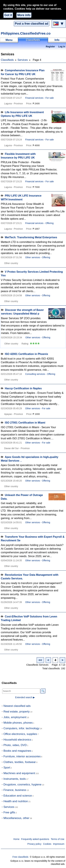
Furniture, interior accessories (22, 756)
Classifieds (7, 60)
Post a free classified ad (31, 24)
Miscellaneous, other (16, 818)
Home (16, 839)
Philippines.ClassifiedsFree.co (26, 33)
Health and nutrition (16, 801)
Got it (8, 15)
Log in (62, 47)
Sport (7, 768)
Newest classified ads (17, 706)
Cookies (47, 844)
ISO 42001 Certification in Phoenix (26, 354)
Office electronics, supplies (20, 734)
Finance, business (15, 790)
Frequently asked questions (35, 839)
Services (23, 60)
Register (50, 47)
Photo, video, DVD (15, 745)
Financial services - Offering (39, 223)
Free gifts (9, 812)
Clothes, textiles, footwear (20, 762)
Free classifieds (20, 857)
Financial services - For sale (39, 98)
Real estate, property (17, 712)
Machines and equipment (19, 773)
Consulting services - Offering (40, 374)
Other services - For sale (38, 408)
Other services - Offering (38, 257)
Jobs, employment (15, 717)
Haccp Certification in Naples (23, 388)
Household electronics (17, 740)
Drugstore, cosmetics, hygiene (22, 785)
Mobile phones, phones (18, 723)
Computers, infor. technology (21, 728)
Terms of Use (58, 839)
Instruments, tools (15, 779)
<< (40, 660)
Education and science (18, 796)
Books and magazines (17, 751)
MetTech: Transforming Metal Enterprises (31, 237)
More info (24, 15)
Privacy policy (34, 844)
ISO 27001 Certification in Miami (25, 423)
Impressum (59, 844)
